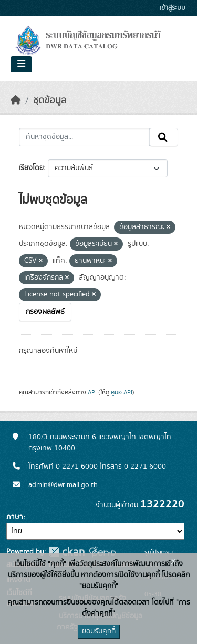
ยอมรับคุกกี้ (99, 631)
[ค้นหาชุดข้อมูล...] (84, 137)
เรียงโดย (31, 168)
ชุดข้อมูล (50, 101)
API (92, 392)
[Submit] (164, 137)
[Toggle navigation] (21, 64)
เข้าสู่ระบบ (173, 8)
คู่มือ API (122, 392)
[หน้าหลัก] (16, 101)
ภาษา (15, 517)
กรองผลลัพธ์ (45, 312)
